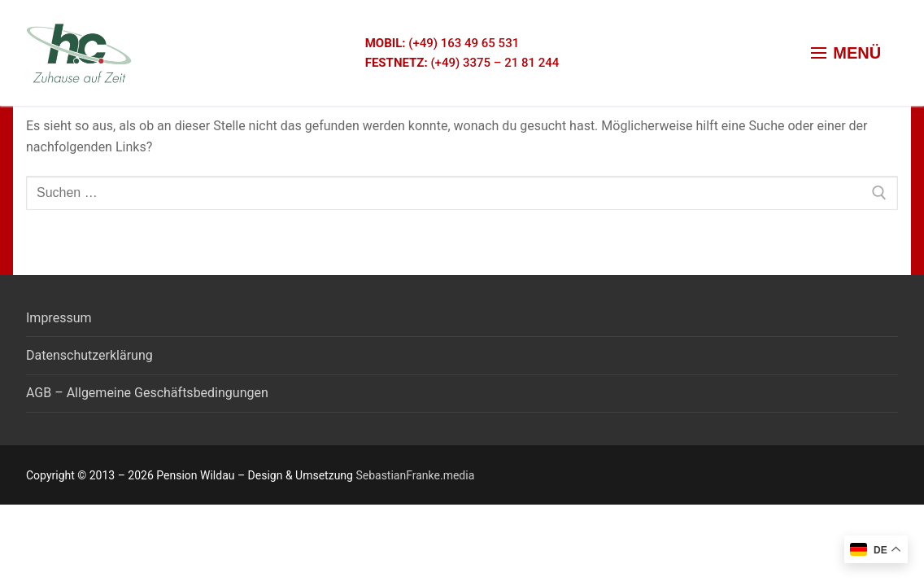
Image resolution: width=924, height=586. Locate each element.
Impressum (59, 318)
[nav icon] (846, 53)
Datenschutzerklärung (89, 355)
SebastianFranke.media (415, 475)
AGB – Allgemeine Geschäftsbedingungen (147, 393)
